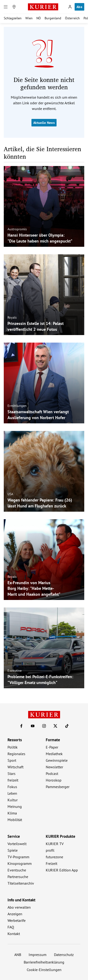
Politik (13, 747)
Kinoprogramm (20, 863)
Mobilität (15, 820)
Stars (11, 773)
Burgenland (53, 18)
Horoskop (54, 780)
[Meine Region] (14, 7)
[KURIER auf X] (55, 726)
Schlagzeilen (13, 18)
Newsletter (54, 767)
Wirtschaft (15, 767)
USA (10, 494)
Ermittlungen (17, 406)
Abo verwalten (19, 907)
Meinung (15, 806)
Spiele (13, 850)
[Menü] (6, 7)
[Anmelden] (70, 7)
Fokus (12, 787)
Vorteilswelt (17, 844)
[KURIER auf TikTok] (67, 726)
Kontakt (14, 934)
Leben (12, 793)
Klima (12, 813)
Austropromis (17, 229)
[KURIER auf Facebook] (21, 726)
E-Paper (52, 747)
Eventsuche (17, 870)
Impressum (38, 955)
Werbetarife (17, 920)
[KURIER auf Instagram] (44, 726)
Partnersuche (18, 877)
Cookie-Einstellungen (44, 970)
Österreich (72, 18)
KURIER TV (55, 844)
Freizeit (52, 863)
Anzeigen (15, 914)
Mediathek (54, 754)
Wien (29, 18)
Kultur (13, 800)
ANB (18, 955)
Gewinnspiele (57, 760)
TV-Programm (18, 857)
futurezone (54, 857)
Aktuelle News (44, 123)
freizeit (13, 780)
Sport (12, 760)
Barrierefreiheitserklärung (44, 962)
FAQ (11, 927)
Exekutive (15, 671)
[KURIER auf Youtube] (33, 726)
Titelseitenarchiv (21, 883)
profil (50, 850)
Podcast (52, 773)
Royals (12, 317)
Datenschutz (64, 955)
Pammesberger (58, 787)
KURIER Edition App (62, 870)
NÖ (39, 18)
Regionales (16, 754)
